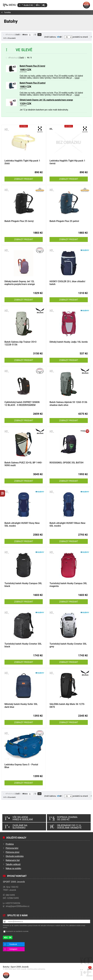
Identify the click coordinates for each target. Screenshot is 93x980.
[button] (44, 5)
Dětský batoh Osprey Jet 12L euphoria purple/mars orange (46, 100)
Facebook (13, 944)
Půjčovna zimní (13, 852)
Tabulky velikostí (13, 864)
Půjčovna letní (12, 848)
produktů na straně (76, 37)
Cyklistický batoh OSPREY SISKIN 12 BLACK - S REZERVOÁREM (22, 404)
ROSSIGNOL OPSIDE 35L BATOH (66, 463)
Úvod (86, 5)
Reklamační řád (13, 860)
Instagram (13, 949)
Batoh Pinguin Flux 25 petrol (33, 83)
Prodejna (10, 844)
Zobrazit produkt (24, 179)
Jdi (39, 35)
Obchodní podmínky (15, 856)
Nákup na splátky (13, 868)
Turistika (7, 12)
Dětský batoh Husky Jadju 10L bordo (69, 342)
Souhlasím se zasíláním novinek (17, 931)
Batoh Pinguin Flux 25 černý (32, 66)
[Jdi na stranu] (30, 35)
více (77, 78)
